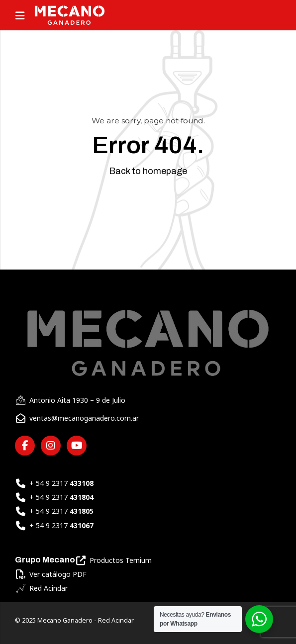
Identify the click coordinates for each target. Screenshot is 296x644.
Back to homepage (148, 171)
